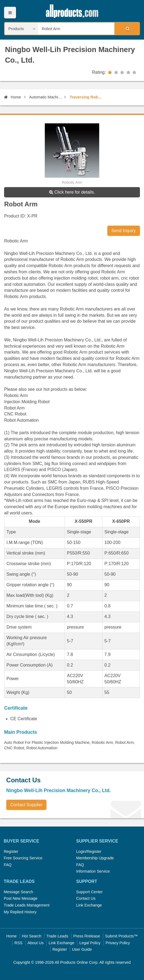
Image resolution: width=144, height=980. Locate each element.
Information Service (93, 871)
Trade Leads (57, 936)
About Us (35, 943)
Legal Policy (90, 943)
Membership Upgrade (95, 858)
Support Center (89, 892)
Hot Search (32, 936)
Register (11, 851)
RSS (18, 943)
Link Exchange (89, 905)
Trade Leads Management (27, 905)
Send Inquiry (124, 231)
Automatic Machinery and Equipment (46, 97)
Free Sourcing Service (23, 858)
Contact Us (86, 898)
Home (12, 97)
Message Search (18, 892)
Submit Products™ (121, 936)
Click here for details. (72, 192)
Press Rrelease (87, 936)
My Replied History (20, 912)
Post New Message (21, 898)
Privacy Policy (118, 943)
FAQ (8, 865)
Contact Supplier (26, 805)
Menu (10, 13)
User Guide (82, 949)
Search (127, 28)
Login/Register (89, 851)
